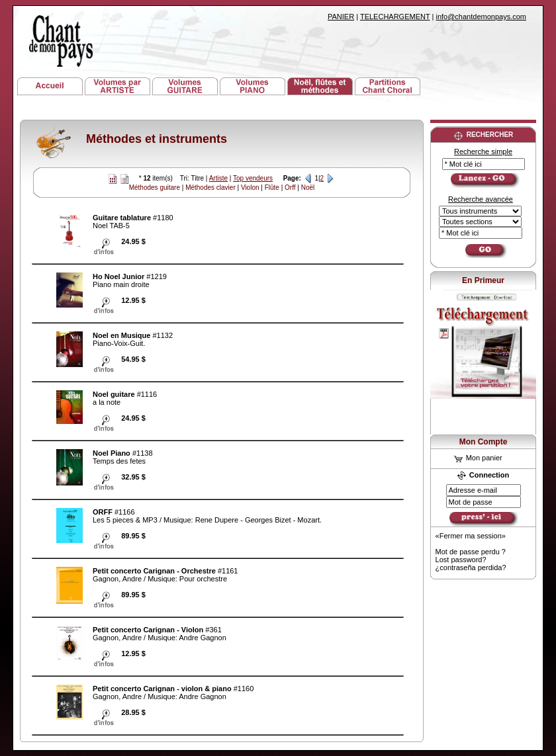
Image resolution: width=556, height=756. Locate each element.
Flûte (272, 188)
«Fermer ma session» (471, 536)
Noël (308, 188)
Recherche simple (483, 151)
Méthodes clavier (210, 188)
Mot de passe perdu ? (471, 552)
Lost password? (461, 560)
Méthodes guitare (155, 188)
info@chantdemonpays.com (481, 17)
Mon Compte (484, 442)
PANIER (341, 17)
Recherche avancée (481, 199)
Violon (250, 188)
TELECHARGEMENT (395, 17)
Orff (290, 188)
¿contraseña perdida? (471, 567)
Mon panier (478, 458)
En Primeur (483, 280)
